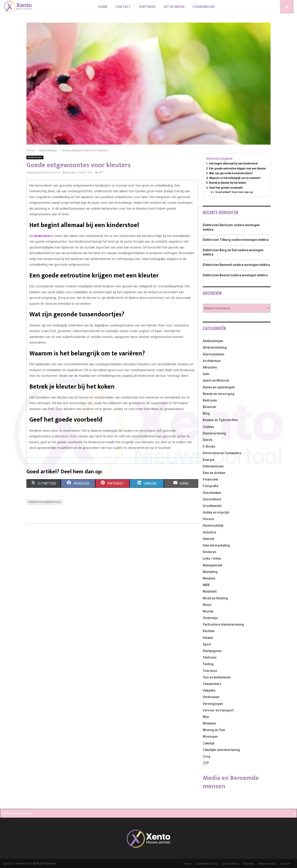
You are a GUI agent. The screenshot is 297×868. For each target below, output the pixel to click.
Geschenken (212, 493)
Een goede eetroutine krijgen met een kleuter (237, 168)
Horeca (208, 519)
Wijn (206, 717)
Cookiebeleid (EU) (206, 864)
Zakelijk (209, 743)
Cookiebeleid (204, 7)
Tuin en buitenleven (217, 677)
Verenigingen (213, 704)
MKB (206, 585)
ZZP (206, 763)
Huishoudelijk (213, 525)
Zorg (206, 756)
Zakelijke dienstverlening (221, 750)
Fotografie (211, 486)
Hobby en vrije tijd (216, 512)
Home (103, 7)
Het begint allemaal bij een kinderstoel (233, 163)
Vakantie (209, 690)
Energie (209, 460)
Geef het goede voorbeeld (226, 188)
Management (212, 565)
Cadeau (208, 427)
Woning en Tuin (214, 730)
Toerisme (210, 671)
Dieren (208, 440)
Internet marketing (216, 545)
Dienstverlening (214, 433)
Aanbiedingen (35, 157)
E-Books (209, 446)
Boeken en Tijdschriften (220, 420)
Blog (206, 413)
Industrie (209, 532)
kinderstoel (42, 236)
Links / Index (212, 558)
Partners (147, 7)
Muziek (208, 611)
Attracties (210, 367)
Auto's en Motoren (216, 380)
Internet (208, 539)
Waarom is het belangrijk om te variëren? (235, 178)
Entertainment (213, 466)
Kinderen (210, 552)
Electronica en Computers (222, 453)
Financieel (210, 479)
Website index (267, 864)
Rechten (209, 631)
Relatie (208, 638)
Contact (123, 7)
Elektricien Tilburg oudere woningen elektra (236, 240)
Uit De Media (174, 7)
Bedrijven (210, 400)
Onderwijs (210, 618)
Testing (208, 664)
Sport (207, 644)
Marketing (210, 572)
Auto (206, 374)
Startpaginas (212, 651)
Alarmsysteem (214, 354)
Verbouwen (211, 697)
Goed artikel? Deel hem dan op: (235, 192)
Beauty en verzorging (219, 394)
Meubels (209, 578)
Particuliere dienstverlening (223, 624)
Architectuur (212, 361)
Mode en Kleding (215, 598)
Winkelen (209, 723)
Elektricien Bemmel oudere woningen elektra (236, 265)
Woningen (210, 737)
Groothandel (212, 506)
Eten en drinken (214, 473)
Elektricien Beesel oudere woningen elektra (235, 275)
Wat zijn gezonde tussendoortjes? (231, 173)
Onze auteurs (230, 864)
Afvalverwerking (215, 347)
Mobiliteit (210, 591)
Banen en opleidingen (219, 387)
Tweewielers (212, 684)
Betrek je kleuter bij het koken (228, 183)
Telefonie (210, 657)
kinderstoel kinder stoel (45, 502)
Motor (207, 605)
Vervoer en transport (218, 710)
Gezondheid (212, 499)
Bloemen (209, 407)
